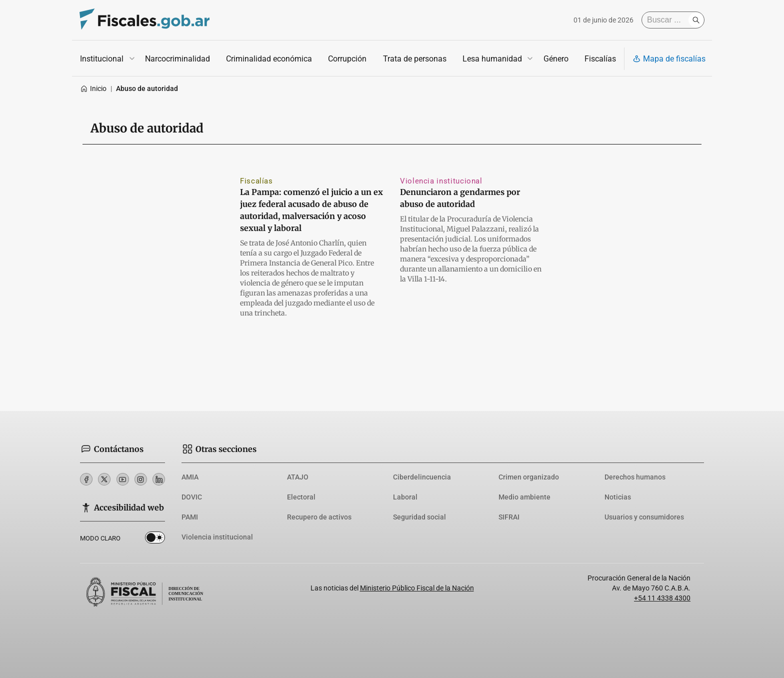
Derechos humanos (635, 477)
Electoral (301, 497)
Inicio (93, 88)
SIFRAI (509, 517)
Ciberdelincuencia (422, 477)
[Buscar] (667, 20)
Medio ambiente (524, 497)
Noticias (618, 497)
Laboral (405, 497)
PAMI (190, 517)
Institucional (102, 59)
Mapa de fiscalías (669, 59)
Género (556, 59)
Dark (155, 539)
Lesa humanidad (492, 59)
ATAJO (298, 477)
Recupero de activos (319, 517)
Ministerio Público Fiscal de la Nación (417, 588)
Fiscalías (600, 59)
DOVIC (192, 497)
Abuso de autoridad (147, 88)
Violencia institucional (441, 181)
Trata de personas (415, 59)
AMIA (190, 477)
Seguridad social (419, 517)
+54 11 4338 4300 (662, 598)
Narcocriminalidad (177, 59)
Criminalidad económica (269, 59)
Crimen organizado (529, 477)
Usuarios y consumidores (644, 517)
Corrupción (347, 59)
